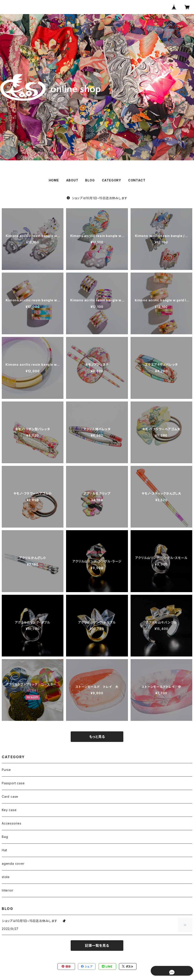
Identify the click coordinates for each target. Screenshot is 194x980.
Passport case (13, 783)
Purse (6, 770)
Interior (7, 890)
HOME (54, 180)
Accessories (12, 823)
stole (6, 877)
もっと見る (97, 737)
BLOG (90, 180)
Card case (10, 796)
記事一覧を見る (97, 946)
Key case (9, 810)
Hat (4, 850)
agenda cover (13, 863)
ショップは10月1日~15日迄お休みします (99, 198)
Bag (5, 837)
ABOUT (72, 180)
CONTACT (137, 180)
